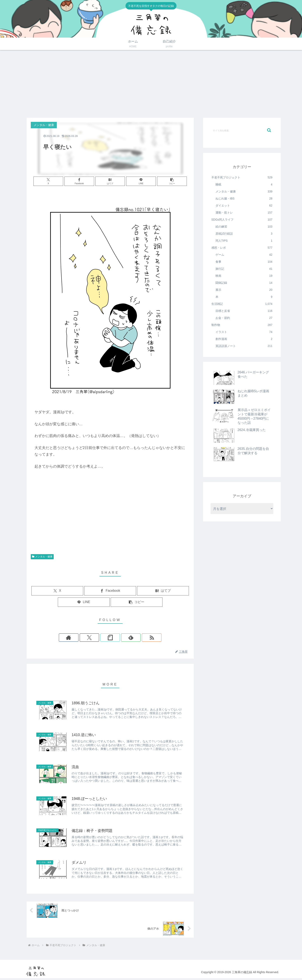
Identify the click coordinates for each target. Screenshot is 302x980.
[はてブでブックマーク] (110, 181)
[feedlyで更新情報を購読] (120, 638)
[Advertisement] (151, 84)
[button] (164, 181)
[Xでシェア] (57, 181)
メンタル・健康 (42, 557)
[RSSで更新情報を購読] (129, 638)
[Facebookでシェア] (83, 181)
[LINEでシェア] (137, 181)
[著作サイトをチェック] (91, 638)
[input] (242, 130)
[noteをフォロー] (110, 638)
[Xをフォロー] (101, 638)
